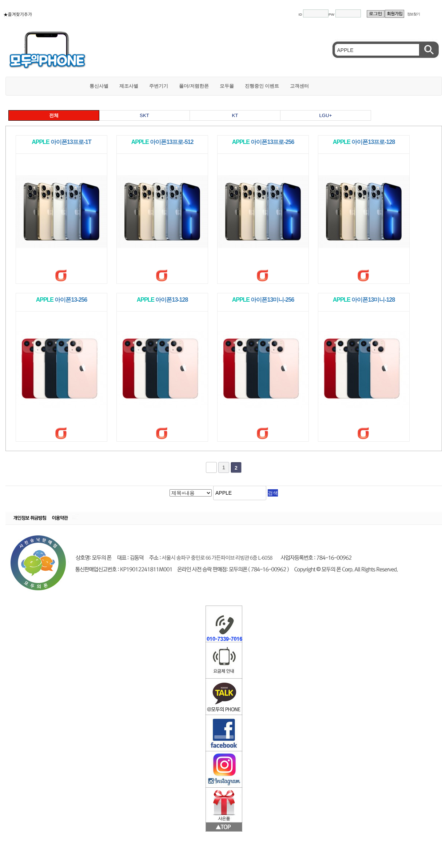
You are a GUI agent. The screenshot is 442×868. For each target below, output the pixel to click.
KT (235, 115)
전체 (54, 115)
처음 (211, 467)
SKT (144, 115)
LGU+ (325, 115)
